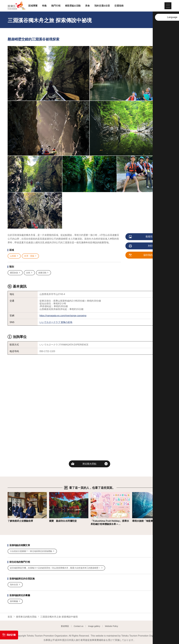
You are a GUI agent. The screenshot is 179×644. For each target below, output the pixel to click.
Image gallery (94, 626)
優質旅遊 (15, 273)
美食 (87, 6)
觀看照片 (142, 237)
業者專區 (65, 626)
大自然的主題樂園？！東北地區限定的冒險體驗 (32, 551)
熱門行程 (56, 6)
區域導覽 (33, 6)
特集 (44, 6)
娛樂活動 (44, 273)
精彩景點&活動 (73, 6)
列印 (141, 246)
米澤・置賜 (30, 256)
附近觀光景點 (90, 464)
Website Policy (111, 626)
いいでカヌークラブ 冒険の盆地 (56, 322)
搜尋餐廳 (15, 601)
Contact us (79, 626)
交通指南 (119, 6)
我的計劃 (9, 635)
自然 (29, 273)
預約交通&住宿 (102, 6)
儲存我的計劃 (143, 255)
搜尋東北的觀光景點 (26, 617)
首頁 (10, 617)
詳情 (10, 493)
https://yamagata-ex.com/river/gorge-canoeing (63, 316)
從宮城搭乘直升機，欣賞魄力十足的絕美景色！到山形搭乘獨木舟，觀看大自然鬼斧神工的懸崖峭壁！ (56, 568)
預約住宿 (15, 585)
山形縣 (14, 256)
